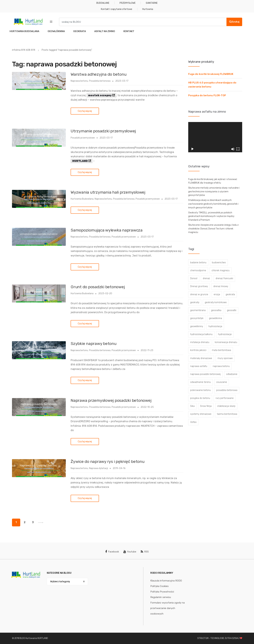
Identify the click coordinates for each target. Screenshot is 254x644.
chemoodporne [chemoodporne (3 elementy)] (198, 270)
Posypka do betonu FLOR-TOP (207, 95)
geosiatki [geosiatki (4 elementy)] (232, 310)
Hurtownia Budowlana (82, 199)
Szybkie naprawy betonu (94, 344)
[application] (215, 137)
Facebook (112, 552)
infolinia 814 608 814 (24, 50)
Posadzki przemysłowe (83, 138)
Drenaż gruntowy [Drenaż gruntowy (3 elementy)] (199, 286)
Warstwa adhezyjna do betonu (98, 74)
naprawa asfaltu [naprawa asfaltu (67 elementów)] (199, 366)
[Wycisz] (233, 149)
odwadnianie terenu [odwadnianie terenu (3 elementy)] (200, 382)
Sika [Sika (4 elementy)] (192, 406)
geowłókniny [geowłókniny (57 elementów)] (197, 326)
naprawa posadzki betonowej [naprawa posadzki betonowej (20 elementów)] (205, 374)
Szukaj (234, 22)
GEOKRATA (80, 31)
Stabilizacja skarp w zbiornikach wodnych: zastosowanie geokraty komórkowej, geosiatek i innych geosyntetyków (213, 204)
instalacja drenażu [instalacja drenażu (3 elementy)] (200, 342)
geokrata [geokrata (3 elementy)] (230, 294)
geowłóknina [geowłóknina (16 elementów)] (215, 318)
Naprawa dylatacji (98, 468)
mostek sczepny (100, 95)
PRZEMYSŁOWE (128, 3)
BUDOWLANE (103, 3)
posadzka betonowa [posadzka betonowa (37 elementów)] (227, 390)
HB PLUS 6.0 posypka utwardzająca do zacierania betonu (212, 85)
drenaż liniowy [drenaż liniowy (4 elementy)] (221, 286)
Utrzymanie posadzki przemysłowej (103, 131)
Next (41, 523)
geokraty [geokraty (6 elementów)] (195, 302)
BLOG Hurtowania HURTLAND (34, 638)
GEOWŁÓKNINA (56, 31)
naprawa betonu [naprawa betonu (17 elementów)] (221, 366)
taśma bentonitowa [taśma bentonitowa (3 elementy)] (227, 414)
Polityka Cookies (159, 586)
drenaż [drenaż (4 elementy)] (206, 278)
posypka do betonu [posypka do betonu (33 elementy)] (200, 398)
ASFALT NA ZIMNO (105, 31)
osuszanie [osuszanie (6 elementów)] (222, 382)
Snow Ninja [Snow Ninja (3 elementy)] (206, 406)
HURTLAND (80, 161)
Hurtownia (148, 9)
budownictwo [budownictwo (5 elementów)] (219, 263)
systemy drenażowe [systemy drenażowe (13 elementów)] (201, 414)
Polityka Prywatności (162, 592)
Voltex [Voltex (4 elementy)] (193, 422)
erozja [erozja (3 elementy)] (217, 294)
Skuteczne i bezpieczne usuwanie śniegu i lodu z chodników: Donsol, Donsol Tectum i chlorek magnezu (213, 229)
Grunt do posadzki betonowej (98, 287)
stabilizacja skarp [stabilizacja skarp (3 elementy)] (226, 406)
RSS (145, 552)
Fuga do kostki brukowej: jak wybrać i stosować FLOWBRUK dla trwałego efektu (213, 181)
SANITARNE (152, 3)
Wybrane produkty (201, 62)
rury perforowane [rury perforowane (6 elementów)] (225, 398)
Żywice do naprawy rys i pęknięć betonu (108, 461)
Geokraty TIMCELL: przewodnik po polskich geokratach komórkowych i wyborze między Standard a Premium (211, 216)
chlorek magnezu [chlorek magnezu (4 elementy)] (221, 270)
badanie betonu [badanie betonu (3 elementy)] (198, 263)
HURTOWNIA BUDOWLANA (24, 31)
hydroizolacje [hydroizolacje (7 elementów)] (225, 334)
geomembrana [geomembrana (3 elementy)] (198, 310)
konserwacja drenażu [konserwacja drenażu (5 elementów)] (226, 342)
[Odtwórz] (192, 149)
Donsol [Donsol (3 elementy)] (194, 278)
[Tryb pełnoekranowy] (238, 149)
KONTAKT (129, 31)
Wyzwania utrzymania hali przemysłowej (108, 192)
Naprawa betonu (79, 81)
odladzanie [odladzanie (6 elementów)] (232, 374)
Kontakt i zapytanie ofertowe (117, 9)
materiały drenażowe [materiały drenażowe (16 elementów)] (201, 358)
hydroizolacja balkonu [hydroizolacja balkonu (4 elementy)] (201, 334)
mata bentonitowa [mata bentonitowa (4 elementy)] (221, 350)
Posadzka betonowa (100, 81)
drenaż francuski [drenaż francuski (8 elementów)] (224, 278)
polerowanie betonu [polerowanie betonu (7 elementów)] (200, 390)
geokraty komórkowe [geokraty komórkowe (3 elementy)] (216, 302)
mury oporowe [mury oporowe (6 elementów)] (225, 358)
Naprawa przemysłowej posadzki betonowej (111, 400)
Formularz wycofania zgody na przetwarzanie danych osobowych (167, 608)
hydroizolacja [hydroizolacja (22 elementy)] (215, 326)
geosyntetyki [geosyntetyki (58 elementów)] (197, 318)
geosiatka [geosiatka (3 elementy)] (216, 310)
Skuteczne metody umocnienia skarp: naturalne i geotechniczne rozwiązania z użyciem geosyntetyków (214, 191)
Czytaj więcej (85, 111)
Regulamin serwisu (161, 597)
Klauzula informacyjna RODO (166, 581)
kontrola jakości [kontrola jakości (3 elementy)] (198, 350)
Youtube (130, 552)
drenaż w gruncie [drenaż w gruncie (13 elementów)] (199, 294)
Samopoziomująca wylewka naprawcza (107, 230)
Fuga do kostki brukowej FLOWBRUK (211, 74)
